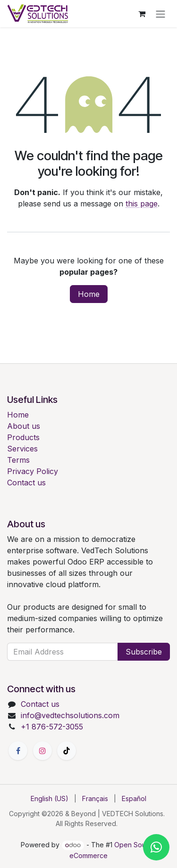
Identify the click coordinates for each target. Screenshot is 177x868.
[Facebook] (18, 751)
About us (24, 426)
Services (22, 449)
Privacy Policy (33, 471)
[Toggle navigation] (160, 14)
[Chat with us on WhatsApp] (156, 847)
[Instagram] (42, 751)
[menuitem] (50, 798)
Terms (18, 460)
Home (89, 294)
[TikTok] (67, 751)
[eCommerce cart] (142, 14)
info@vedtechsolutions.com (70, 715)
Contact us (26, 483)
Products (23, 437)
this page (142, 204)
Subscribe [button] (144, 652)
